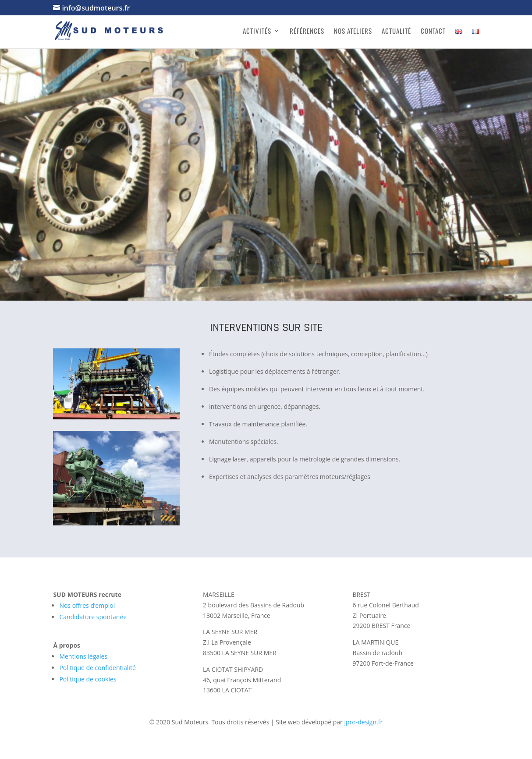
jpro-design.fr (363, 722)
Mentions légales (83, 656)
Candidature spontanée (93, 617)
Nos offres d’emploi (87, 605)
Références (307, 32)
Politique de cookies (88, 679)
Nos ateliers (353, 32)
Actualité (396, 32)
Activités (257, 32)
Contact (433, 32)
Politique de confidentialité (97, 668)
